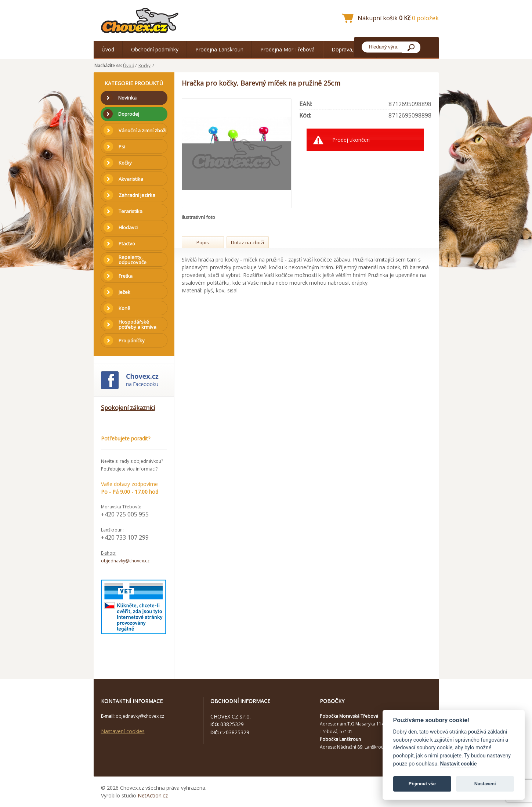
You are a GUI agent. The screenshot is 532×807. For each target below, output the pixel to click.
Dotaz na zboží (247, 242)
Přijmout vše (422, 784)
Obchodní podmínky (155, 49)
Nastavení (485, 784)
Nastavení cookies (123, 731)
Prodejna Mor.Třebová (287, 49)
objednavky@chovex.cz (125, 561)
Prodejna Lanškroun (219, 49)
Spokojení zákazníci (128, 408)
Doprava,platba (350, 49)
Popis (203, 242)
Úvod (108, 49)
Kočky (144, 66)
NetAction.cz (153, 795)
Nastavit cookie (458, 764)
